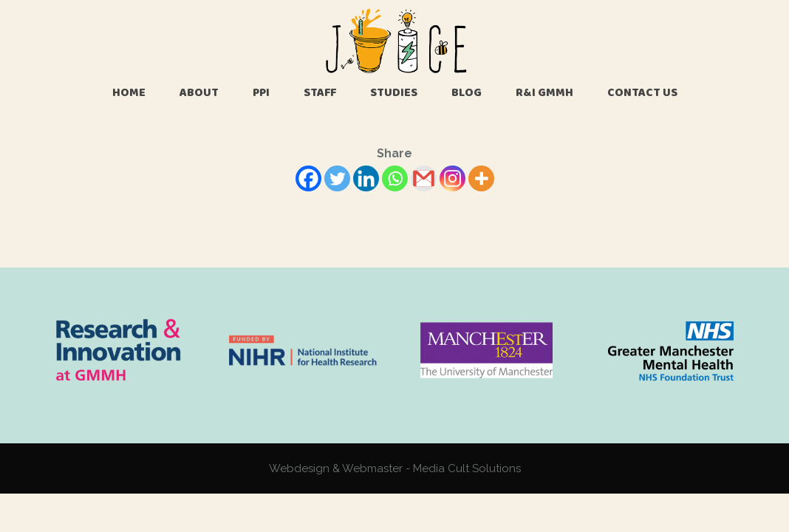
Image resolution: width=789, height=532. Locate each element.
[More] (481, 178)
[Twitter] (337, 178)
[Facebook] (308, 178)
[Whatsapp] (395, 178)
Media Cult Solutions (467, 468)
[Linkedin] (366, 178)
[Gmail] (424, 178)
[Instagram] (452, 178)
